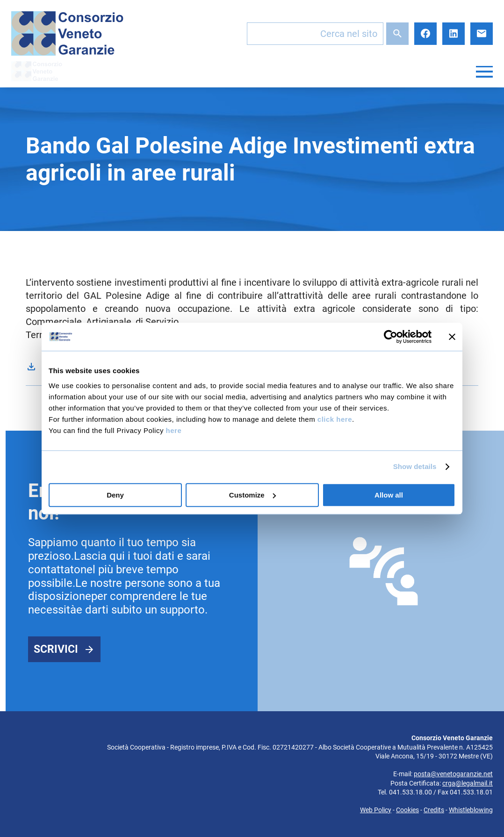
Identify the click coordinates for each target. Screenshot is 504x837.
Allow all (389, 495)
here (174, 430)
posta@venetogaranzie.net (453, 774)
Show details (415, 466)
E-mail (482, 34)
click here (335, 419)
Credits (434, 810)
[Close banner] (452, 337)
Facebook (425, 34)
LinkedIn (454, 34)
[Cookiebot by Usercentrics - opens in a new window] (391, 337)
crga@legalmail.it (468, 783)
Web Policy (376, 810)
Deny (115, 495)
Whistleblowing (471, 810)
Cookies (407, 810)
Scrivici (56, 649)
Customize (252, 495)
